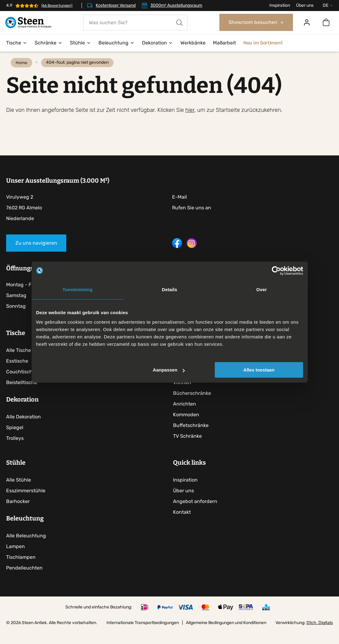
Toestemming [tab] (78, 290)
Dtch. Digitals (320, 636)
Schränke (49, 43)
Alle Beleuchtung (26, 549)
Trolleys (15, 449)
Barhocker (18, 514)
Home (23, 72)
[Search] (179, 23)
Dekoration (158, 43)
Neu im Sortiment (263, 43)
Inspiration (280, 5)
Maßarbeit (224, 43)
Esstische (17, 372)
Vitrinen (184, 393)
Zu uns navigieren (36, 253)
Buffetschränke (192, 436)
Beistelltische (22, 393)
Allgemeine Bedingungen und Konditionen (226, 636)
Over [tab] (262, 290)
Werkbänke (193, 43)
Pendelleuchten (24, 581)
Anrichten (186, 415)
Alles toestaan (259, 370)
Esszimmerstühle (26, 504)
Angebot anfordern (197, 514)
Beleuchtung (117, 43)
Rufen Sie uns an (192, 217)
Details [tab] (170, 290)
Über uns (305, 5)
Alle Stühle (19, 493)
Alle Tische (19, 361)
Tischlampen (21, 570)
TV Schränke (189, 447)
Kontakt (183, 525)
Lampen (15, 560)
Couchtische (21, 382)
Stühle (81, 43)
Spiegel (15, 438)
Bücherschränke (194, 404)
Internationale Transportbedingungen (143, 636)
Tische (17, 43)
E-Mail (179, 207)
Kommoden (188, 425)
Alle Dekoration (23, 427)
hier (190, 120)
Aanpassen (169, 370)
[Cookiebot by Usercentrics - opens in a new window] (276, 271)
